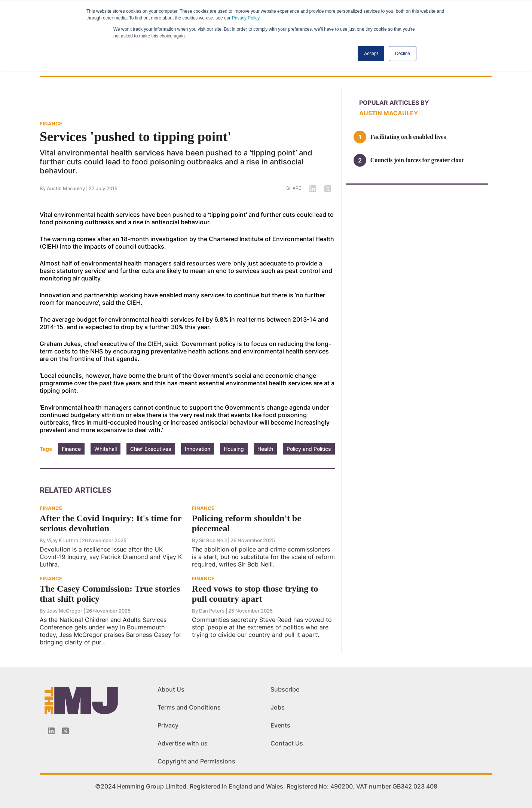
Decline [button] (403, 54)
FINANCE (51, 124)
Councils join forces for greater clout (417, 160)
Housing (234, 449)
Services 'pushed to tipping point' (135, 137)
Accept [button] (371, 54)
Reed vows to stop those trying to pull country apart (255, 594)
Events (280, 725)
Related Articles (76, 490)
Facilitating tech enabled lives (408, 137)
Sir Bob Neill (213, 540)
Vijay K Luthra (62, 540)
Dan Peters (212, 611)
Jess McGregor (65, 611)
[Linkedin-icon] (51, 731)
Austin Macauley (66, 188)
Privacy (168, 725)
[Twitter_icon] (65, 731)
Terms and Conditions (189, 707)
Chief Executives (151, 449)
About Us (171, 689)
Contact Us (287, 743)
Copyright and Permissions (196, 761)
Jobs (278, 707)
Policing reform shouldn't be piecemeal (247, 523)
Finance (71, 449)
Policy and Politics (309, 449)
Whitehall (106, 449)
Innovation (198, 449)
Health (265, 449)
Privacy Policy (246, 18)
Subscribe (285, 689)
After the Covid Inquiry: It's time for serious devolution (111, 523)
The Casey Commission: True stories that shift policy (110, 594)
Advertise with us (183, 743)
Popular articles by (394, 103)
